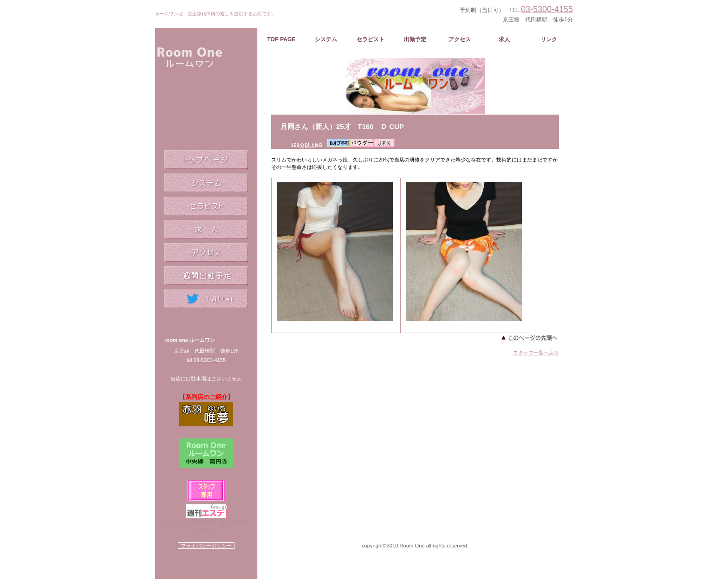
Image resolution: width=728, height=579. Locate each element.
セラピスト (206, 206)
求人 (206, 229)
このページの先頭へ (529, 338)
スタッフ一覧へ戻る (536, 353)
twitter (206, 299)
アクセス (206, 252)
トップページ (206, 160)
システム (206, 183)
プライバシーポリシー (206, 546)
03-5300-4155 (547, 9)
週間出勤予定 (206, 276)
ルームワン (206, 79)
